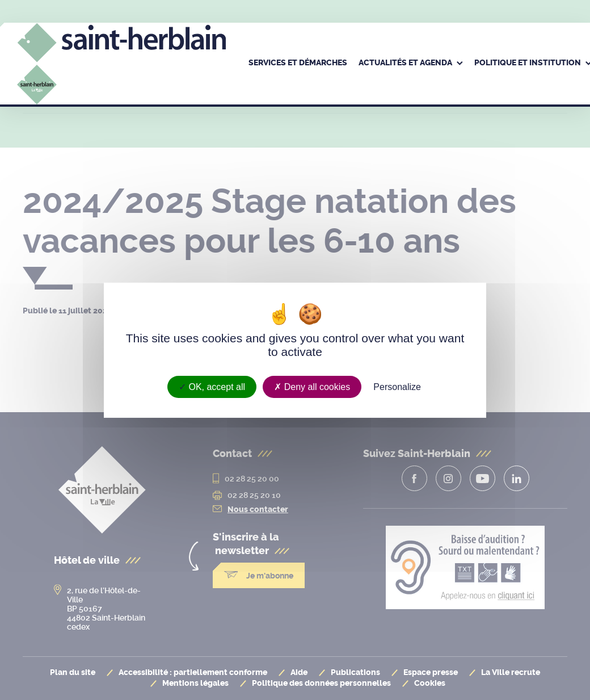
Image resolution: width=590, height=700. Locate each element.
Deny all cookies (312, 386)
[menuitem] (298, 64)
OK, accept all (212, 386)
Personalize (397, 386)
